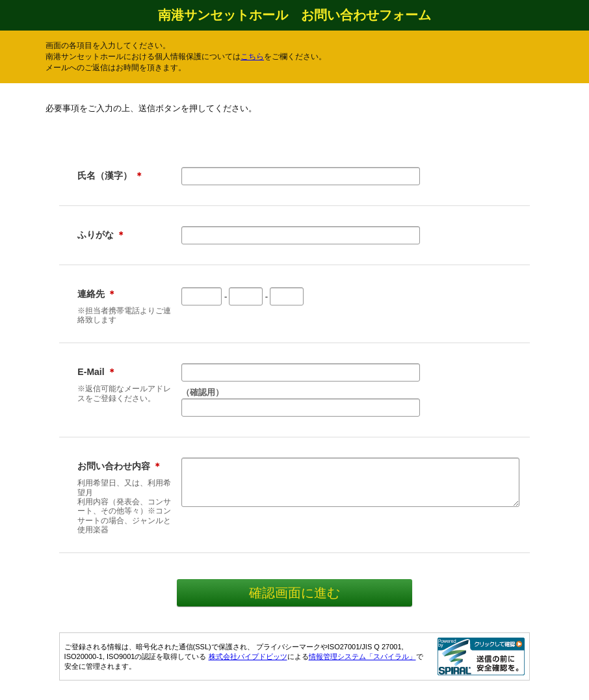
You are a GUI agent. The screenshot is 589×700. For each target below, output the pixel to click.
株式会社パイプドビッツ (248, 656)
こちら (252, 57)
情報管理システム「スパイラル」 (362, 656)
